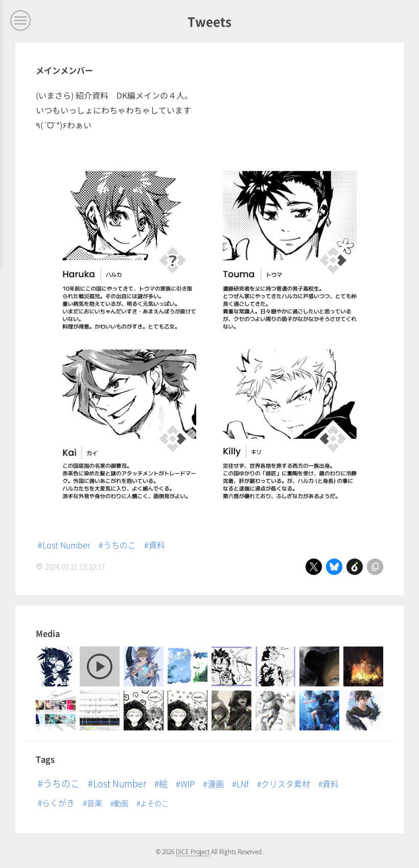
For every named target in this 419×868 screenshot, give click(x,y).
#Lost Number (64, 545)
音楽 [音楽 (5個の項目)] (95, 803)
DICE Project (193, 851)
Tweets (209, 21)
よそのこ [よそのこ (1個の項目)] (154, 803)
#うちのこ (117, 545)
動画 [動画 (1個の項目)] (121, 803)
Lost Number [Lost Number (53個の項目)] (120, 783)
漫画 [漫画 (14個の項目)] (216, 784)
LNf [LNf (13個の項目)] (243, 784)
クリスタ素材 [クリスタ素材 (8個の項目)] (286, 784)
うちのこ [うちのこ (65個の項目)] (61, 783)
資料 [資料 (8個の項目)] (331, 784)
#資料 (155, 545)
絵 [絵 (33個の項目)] (163, 783)
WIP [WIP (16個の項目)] (188, 784)
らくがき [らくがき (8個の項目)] (58, 803)
